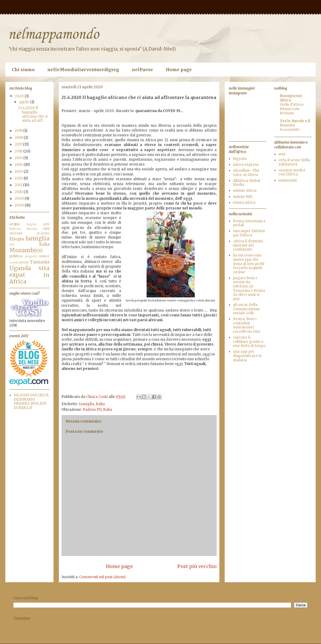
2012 (19, 178)
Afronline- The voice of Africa (246, 173)
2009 (20, 199)
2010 (19, 192)
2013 (19, 172)
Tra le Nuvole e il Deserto (295, 123)
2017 (19, 144)
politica (16, 256)
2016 (19, 151)
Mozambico (26, 250)
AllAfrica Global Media (247, 183)
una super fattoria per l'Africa (249, 233)
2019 (19, 131)
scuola (14, 262)
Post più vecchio (197, 566)
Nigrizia (240, 159)
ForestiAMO (290, 130)
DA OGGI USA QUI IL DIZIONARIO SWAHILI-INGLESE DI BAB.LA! (31, 401)
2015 (19, 158)
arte (46, 224)
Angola (32, 224)
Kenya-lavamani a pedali (249, 223)
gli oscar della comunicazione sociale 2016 (247, 309)
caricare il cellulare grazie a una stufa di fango (249, 342)
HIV (12, 245)
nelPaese (142, 70)
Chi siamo (23, 70)
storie (24, 262)
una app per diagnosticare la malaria (247, 356)
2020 (20, 96)
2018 (19, 138)
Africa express (246, 165)
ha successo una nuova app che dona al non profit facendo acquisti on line (249, 264)
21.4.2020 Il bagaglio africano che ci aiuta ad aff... (33, 114)
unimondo (288, 180)
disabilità (43, 233)
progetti (31, 256)
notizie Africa (245, 191)
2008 (20, 205)
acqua (15, 224)
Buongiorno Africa (291, 98)
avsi (282, 154)
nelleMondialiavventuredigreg (83, 70)
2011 (19, 185)
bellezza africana (23, 229)
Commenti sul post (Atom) (102, 577)
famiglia (87, 404)
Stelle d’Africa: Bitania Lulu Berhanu (292, 109)
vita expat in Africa (29, 275)
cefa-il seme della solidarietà (294, 162)
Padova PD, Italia (97, 410)
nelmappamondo (53, 35)
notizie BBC (243, 197)
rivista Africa (244, 203)
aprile (25, 102)
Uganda (20, 268)
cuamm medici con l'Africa (292, 172)
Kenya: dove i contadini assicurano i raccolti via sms (247, 325)
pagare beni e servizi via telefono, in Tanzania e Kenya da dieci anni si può (249, 288)
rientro (44, 256)
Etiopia (17, 239)
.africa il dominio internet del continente (248, 245)
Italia (100, 404)
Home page (179, 70)
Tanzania (40, 262)
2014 (19, 165)
